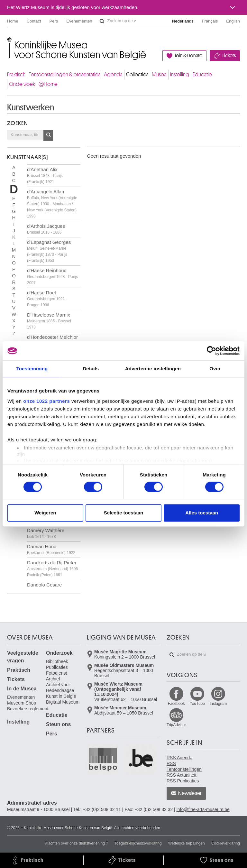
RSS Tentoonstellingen (184, 766)
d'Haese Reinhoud (52, 276)
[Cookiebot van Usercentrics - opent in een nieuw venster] (211, 351)
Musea (159, 74)
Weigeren (45, 513)
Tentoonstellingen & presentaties (65, 74)
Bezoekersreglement (28, 709)
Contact (34, 21)
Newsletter (190, 793)
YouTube (197, 704)
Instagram (218, 704)
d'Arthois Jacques (46, 229)
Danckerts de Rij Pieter (54, 568)
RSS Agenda (179, 758)
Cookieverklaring (226, 843)
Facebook (176, 704)
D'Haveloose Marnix (49, 321)
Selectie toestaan (124, 513)
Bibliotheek (57, 661)
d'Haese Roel (47, 299)
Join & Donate (188, 56)
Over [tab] (215, 369)
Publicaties (57, 667)
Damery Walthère (46, 533)
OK (48, 135)
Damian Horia (51, 549)
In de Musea (22, 689)
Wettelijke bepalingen (187, 843)
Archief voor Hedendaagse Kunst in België (61, 690)
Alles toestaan (202, 513)
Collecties (137, 74)
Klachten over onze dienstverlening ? (76, 843)
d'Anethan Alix (45, 175)
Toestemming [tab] (32, 369)
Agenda (113, 74)
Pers (54, 21)
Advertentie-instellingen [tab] (153, 369)
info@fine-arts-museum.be (203, 809)
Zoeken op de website (102, 21)
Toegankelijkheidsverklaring (138, 843)
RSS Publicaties (183, 781)
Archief (53, 679)
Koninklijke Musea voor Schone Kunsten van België (9, 42)
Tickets (229, 56)
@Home (48, 84)
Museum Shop (22, 703)
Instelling (180, 74)
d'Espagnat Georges (49, 251)
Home (13, 21)
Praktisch (16, 74)
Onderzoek (22, 84)
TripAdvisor (176, 725)
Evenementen (79, 21)
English (233, 21)
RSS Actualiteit (182, 775)
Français (210, 21)
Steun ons (58, 724)
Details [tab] (91, 369)
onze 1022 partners (46, 401)
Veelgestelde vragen (23, 657)
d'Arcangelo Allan (52, 204)
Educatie (202, 74)
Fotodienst (56, 673)
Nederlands (183, 21)
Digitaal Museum (63, 702)
